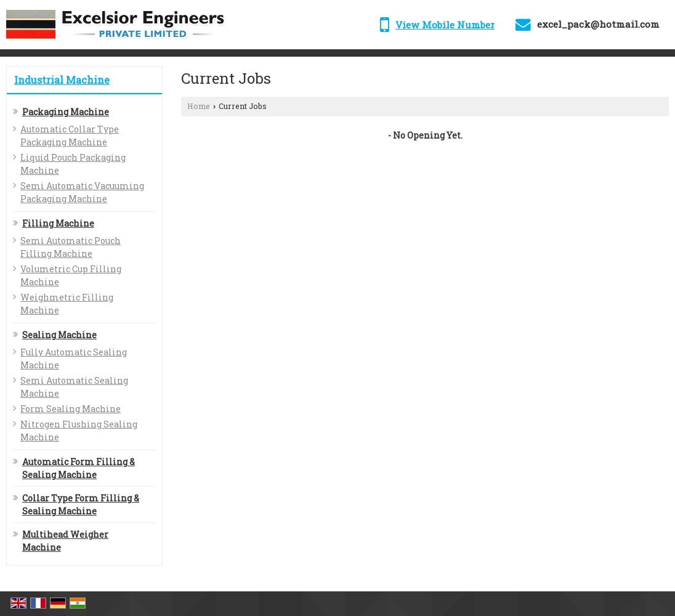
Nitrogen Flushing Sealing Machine (79, 431)
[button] (445, 25)
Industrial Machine (62, 80)
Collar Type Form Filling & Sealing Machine (81, 505)
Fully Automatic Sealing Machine (74, 359)
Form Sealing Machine (71, 409)
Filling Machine (58, 223)
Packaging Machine (66, 112)
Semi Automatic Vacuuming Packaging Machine (82, 192)
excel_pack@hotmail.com (598, 24)
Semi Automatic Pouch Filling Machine (71, 247)
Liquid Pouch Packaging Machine (73, 164)
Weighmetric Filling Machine (67, 304)
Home (199, 106)
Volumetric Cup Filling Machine (71, 275)
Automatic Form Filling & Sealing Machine (79, 468)
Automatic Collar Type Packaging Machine (70, 136)
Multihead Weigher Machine (65, 541)
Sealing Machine (59, 335)
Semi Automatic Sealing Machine (74, 387)
